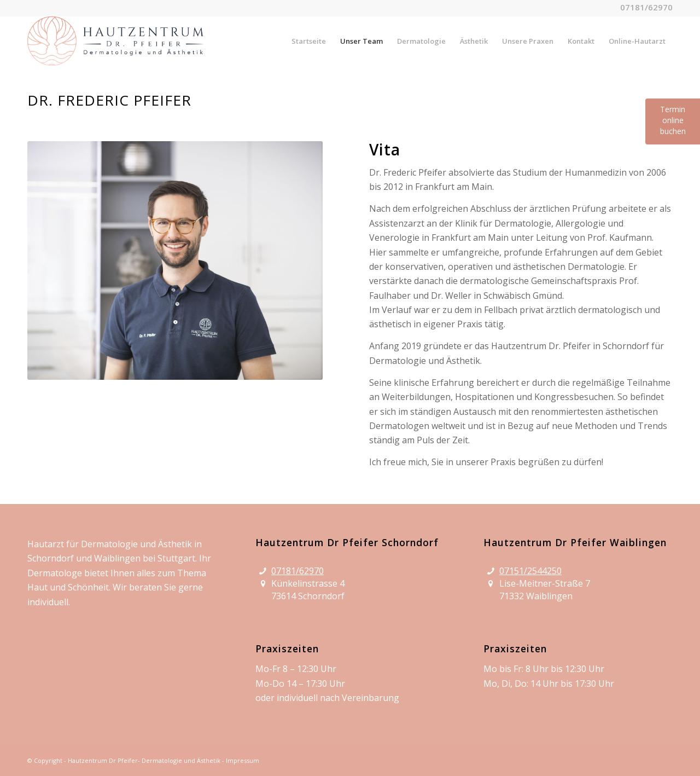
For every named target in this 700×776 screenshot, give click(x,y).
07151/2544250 (530, 571)
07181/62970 (297, 571)
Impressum (243, 760)
